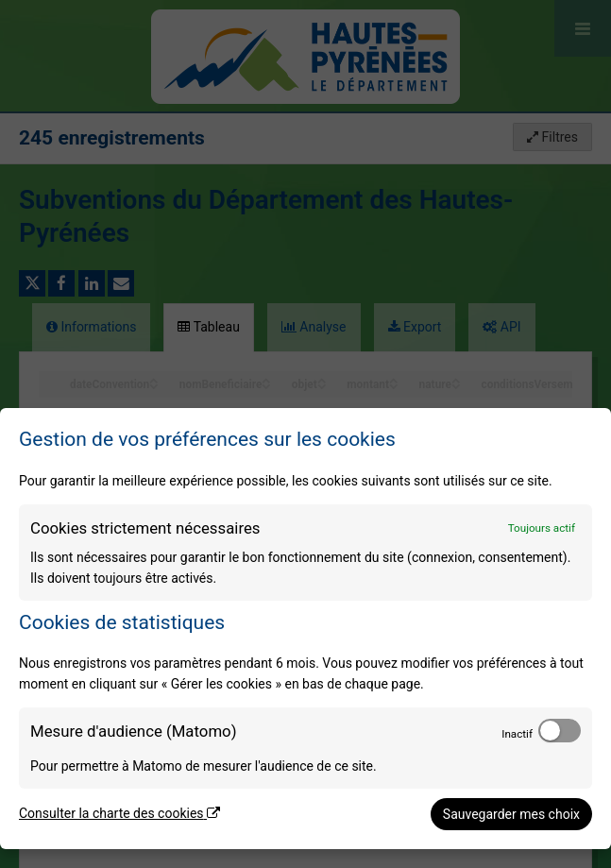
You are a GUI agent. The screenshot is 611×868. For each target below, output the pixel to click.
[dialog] (305, 629)
